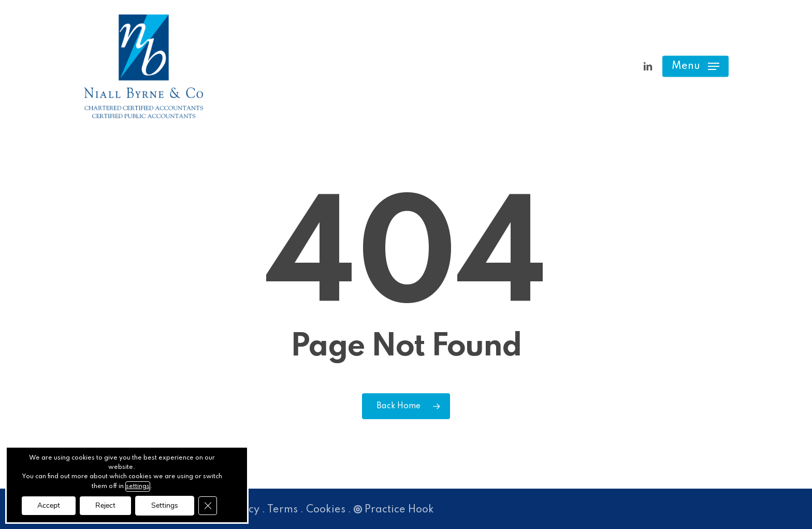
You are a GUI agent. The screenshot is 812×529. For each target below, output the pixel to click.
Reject (105, 505)
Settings (165, 505)
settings (138, 487)
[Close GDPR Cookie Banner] (208, 506)
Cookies (326, 510)
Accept (49, 505)
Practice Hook (394, 510)
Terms (282, 510)
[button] (695, 67)
